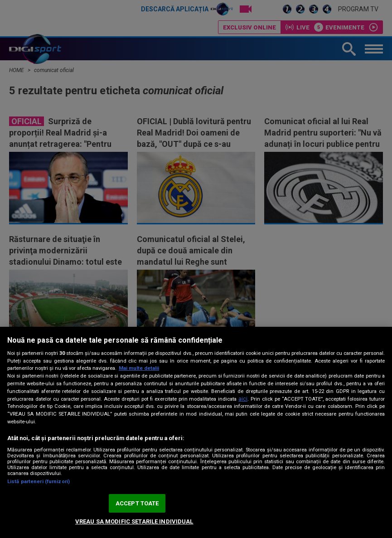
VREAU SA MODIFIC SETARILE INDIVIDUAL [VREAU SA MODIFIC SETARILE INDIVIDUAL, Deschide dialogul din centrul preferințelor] (134, 521)
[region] (196, 432)
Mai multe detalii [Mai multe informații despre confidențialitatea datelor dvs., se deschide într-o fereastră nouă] (139, 368)
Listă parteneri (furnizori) (39, 482)
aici (243, 399)
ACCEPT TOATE (137, 503)
